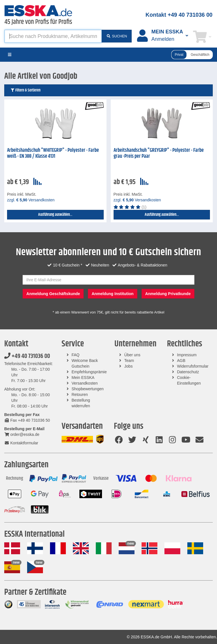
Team (129, 361)
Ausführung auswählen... (55, 215)
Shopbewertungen (88, 389)
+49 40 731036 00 (27, 356)
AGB (181, 361)
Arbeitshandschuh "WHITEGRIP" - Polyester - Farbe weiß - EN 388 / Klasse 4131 (53, 153)
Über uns (132, 355)
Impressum (187, 355)
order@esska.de (22, 434)
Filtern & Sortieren (25, 90)
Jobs (129, 366)
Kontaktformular (21, 443)
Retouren (80, 394)
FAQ (75, 355)
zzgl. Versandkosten (31, 200)
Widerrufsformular (193, 366)
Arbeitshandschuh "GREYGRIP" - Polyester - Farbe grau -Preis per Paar (159, 153)
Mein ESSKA (83, 378)
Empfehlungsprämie (89, 372)
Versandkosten (85, 383)
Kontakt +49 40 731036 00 (179, 15)
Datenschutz (188, 372)
